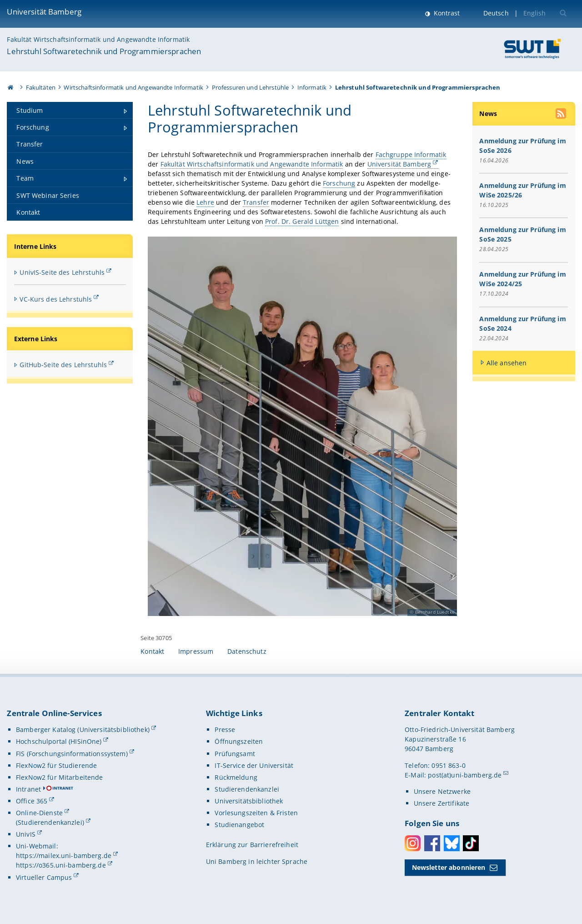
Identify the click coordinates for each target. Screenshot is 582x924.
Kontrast (446, 13)
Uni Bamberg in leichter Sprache (257, 861)
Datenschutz (247, 651)
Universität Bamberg (44, 12)
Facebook (432, 843)
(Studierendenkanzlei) (50, 822)
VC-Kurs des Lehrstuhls (56, 299)
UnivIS (26, 834)
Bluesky (452, 843)
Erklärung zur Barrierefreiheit (252, 845)
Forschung (339, 183)
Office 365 (32, 801)
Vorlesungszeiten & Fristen (256, 813)
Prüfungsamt (235, 754)
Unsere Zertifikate (442, 803)
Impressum (196, 651)
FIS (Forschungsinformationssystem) (72, 754)
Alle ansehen (507, 363)
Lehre (205, 202)
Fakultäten (41, 87)
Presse (225, 730)
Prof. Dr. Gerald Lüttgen (302, 221)
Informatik (312, 87)
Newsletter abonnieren (449, 867)
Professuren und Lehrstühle (251, 87)
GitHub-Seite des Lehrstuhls (63, 365)
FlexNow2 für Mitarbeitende (60, 777)
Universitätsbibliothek (249, 801)
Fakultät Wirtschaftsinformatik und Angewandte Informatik (98, 39)
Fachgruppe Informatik (411, 154)
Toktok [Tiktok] (471, 843)
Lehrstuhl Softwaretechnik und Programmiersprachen (104, 51)
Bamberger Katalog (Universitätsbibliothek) (83, 730)
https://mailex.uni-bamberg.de (64, 856)
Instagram (413, 843)
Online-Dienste (39, 813)
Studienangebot (239, 825)
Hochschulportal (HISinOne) (59, 741)
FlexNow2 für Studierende (56, 765)
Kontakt (152, 651)
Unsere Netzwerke (442, 791)
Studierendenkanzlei (247, 789)
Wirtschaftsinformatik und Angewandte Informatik (133, 87)
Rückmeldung (236, 777)
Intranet (28, 789)
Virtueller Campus (44, 877)
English (535, 13)
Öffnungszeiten (239, 741)
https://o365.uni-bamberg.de (61, 865)
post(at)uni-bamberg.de (465, 775)
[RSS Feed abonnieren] (562, 115)
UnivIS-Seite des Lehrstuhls (62, 272)
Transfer (256, 202)
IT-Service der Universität (254, 765)
